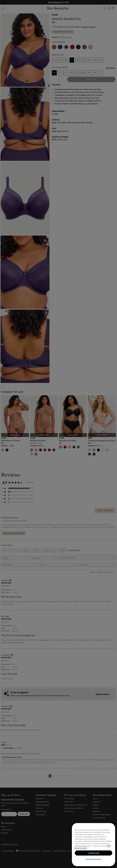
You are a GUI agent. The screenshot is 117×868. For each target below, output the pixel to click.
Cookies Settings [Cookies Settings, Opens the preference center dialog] (94, 859)
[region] (94, 845)
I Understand (94, 853)
